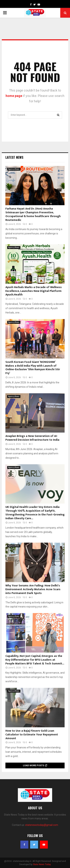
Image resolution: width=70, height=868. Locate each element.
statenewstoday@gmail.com (42, 825)
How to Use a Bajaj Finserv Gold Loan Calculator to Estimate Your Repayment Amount (32, 735)
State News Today (42, 864)
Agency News (14, 169)
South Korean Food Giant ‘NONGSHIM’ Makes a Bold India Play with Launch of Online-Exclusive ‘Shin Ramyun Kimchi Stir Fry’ (33, 368)
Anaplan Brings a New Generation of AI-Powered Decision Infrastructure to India (32, 438)
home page (14, 96)
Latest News (14, 157)
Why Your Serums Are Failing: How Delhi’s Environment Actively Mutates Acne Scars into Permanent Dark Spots (33, 589)
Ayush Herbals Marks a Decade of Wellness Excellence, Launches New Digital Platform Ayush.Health (34, 291)
